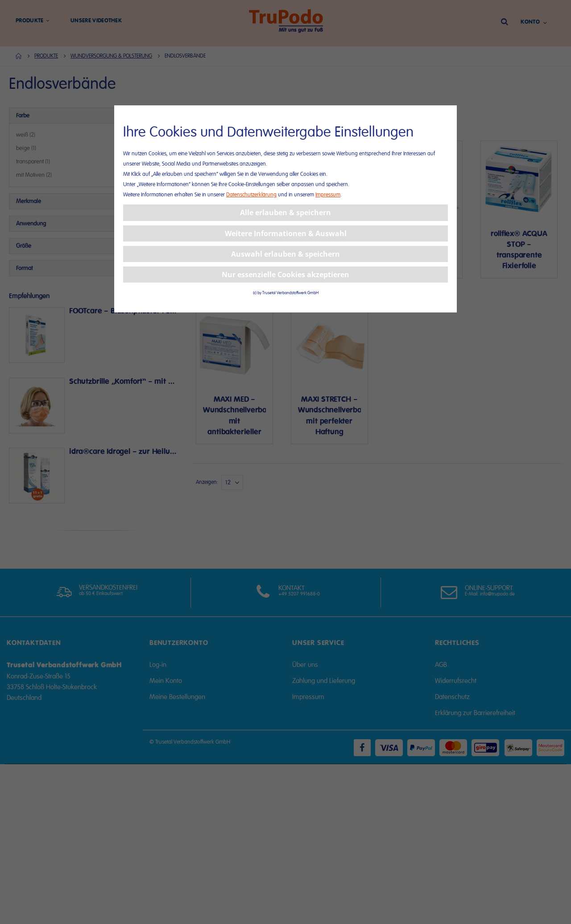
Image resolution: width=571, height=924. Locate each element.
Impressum (328, 195)
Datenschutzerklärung (251, 195)
